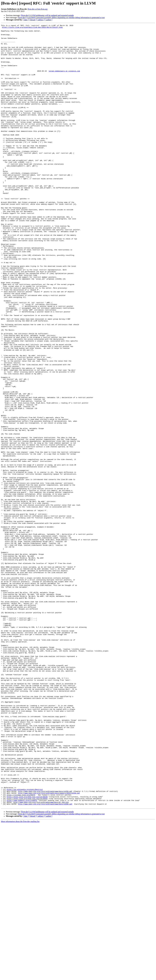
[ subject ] (41, 20)
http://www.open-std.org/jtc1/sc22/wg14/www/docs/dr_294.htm (41, 958)
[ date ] (26, 20)
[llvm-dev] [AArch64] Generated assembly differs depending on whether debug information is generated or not (61, 18)
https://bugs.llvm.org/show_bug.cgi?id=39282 (27, 954)
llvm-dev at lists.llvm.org (38, 9)
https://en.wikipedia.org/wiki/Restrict (25, 943)
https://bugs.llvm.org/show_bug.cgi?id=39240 (27, 951)
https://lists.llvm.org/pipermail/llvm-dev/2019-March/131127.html (32, 28)
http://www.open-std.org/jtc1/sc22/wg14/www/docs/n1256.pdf (45, 945)
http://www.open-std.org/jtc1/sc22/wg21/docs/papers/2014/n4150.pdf (49, 947)
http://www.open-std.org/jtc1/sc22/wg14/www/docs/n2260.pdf (45, 960)
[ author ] (49, 20)
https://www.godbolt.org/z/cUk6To (22, 956)
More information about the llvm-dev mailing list (20, 978)
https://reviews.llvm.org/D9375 (21, 949)
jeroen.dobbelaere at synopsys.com (64, 80)
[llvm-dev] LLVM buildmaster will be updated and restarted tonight (47, 15)
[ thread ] (33, 20)
